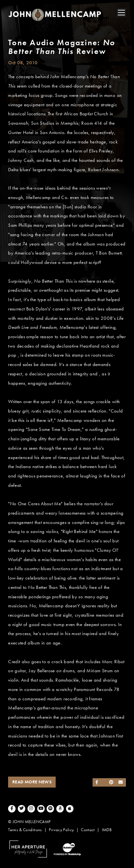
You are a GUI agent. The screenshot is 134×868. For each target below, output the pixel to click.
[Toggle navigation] (121, 13)
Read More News (32, 782)
